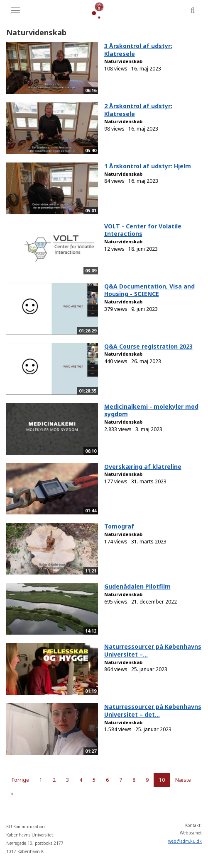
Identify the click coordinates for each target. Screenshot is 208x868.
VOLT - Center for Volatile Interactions (143, 230)
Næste (183, 780)
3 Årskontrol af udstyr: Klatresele (138, 50)
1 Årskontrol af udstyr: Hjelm (148, 166)
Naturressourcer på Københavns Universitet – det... (153, 710)
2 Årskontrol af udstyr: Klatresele (138, 110)
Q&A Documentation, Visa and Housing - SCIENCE (149, 290)
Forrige (20, 780)
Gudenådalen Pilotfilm (137, 586)
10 (162, 780)
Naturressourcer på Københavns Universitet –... (153, 650)
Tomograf (119, 526)
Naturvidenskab (123, 61)
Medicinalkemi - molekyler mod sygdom (151, 410)
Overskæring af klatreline (143, 467)
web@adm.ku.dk (185, 841)
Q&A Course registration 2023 (148, 346)
